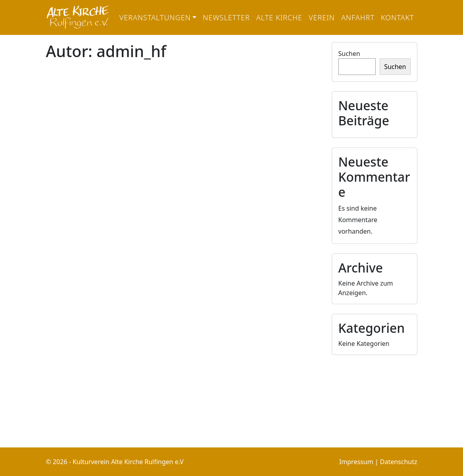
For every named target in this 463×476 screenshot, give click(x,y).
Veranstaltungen (155, 17)
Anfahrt (358, 17)
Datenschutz (399, 462)
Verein (322, 17)
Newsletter (226, 17)
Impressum (356, 462)
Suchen (349, 54)
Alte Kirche (279, 17)
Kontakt (398, 17)
